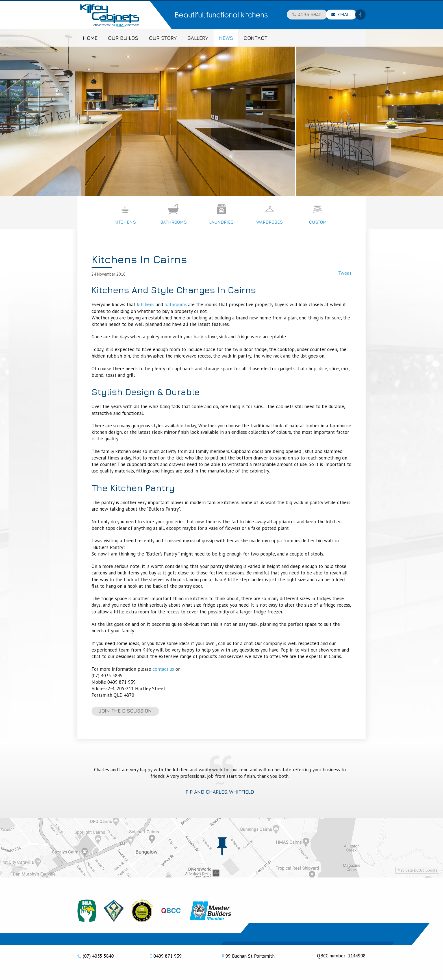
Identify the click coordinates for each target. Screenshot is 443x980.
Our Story (163, 38)
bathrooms (176, 304)
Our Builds (123, 38)
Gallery (198, 38)
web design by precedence (116, 967)
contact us (163, 669)
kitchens (146, 304)
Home (90, 38)
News (226, 38)
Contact (256, 38)
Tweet (345, 273)
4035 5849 (310, 15)
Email (344, 15)
